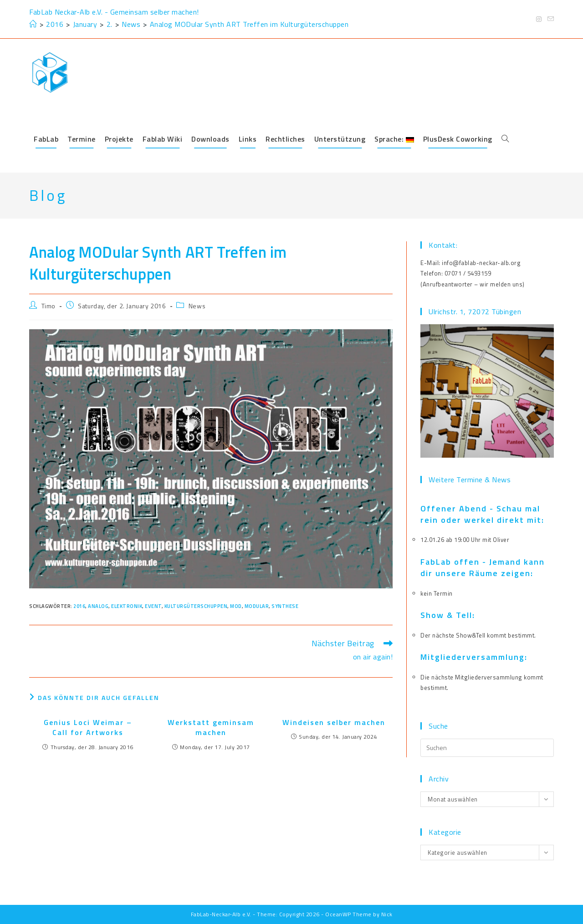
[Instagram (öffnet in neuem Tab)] (539, 19)
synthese (285, 606)
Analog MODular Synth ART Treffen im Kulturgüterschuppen (249, 24)
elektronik (127, 606)
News (197, 306)
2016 (79, 606)
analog (98, 606)
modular (257, 606)
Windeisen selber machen (334, 722)
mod (236, 606)
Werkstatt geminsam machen (211, 727)
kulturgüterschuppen (196, 606)
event (153, 606)
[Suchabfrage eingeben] (487, 748)
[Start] (33, 24)
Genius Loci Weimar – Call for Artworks (88, 727)
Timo (49, 306)
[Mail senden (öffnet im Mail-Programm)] (550, 19)
